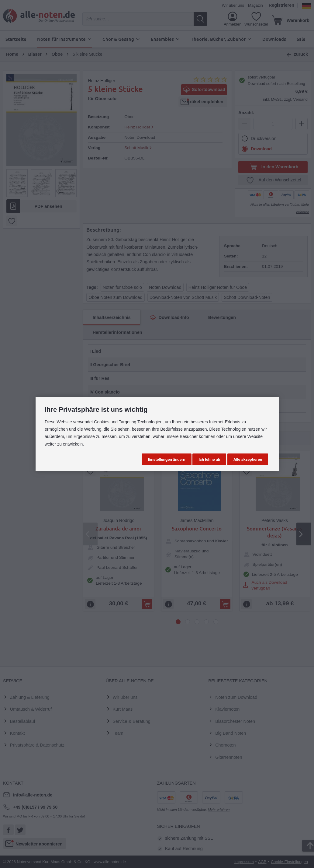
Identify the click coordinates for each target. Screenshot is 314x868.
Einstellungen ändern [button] (166, 459)
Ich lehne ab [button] (209, 459)
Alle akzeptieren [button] (248, 459)
